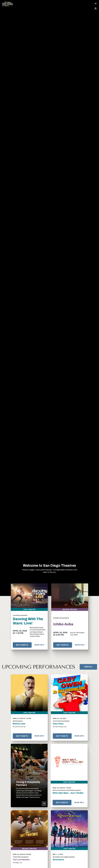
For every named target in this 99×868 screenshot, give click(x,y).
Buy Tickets (22, 645)
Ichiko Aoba (63, 624)
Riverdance (58, 860)
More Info (39, 645)
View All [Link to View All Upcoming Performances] (88, 667)
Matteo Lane (19, 724)
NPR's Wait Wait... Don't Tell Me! (68, 793)
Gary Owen (58, 724)
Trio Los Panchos (21, 860)
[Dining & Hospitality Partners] (29, 776)
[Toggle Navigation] (96, 3)
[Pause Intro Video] (96, 8)
